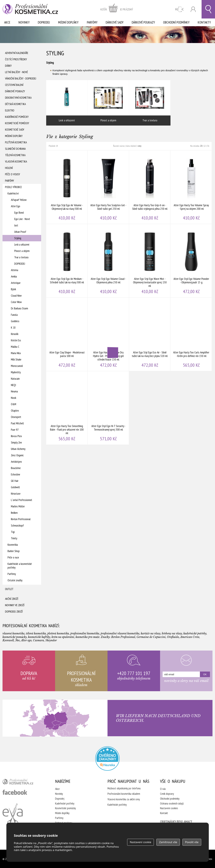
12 (205, 146)
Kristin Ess (16, 340)
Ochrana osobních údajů (172, 803)
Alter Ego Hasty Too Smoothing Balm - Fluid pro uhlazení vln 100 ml (67, 408)
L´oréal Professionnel (21, 500)
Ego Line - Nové (22, 219)
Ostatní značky (15, 580)
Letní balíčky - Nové (16, 72)
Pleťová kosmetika (16, 142)
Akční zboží (12, 599)
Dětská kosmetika (15, 104)
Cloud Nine (16, 296)
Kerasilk (15, 334)
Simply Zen (16, 442)
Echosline (16, 474)
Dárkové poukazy (143, 22)
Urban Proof (20, 232)
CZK (180, 9)
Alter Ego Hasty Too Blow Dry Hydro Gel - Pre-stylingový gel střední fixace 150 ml (108, 334)
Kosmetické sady (15, 130)
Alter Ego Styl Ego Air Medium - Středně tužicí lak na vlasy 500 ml (67, 261)
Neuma (14, 391)
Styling (18, 238)
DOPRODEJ (20, 264)
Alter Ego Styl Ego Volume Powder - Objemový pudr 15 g (191, 261)
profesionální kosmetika (24, 782)
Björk (13, 289)
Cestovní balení (14, 85)
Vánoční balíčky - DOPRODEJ (21, 78)
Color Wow (16, 302)
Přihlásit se (193, 9)
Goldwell (15, 487)
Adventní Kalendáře (17, 53)
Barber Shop (14, 551)
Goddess (15, 321)
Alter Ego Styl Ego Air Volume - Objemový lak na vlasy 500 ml (67, 187)
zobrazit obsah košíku (117, 9)
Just (16, 225)
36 (208, 146)
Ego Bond (19, 213)
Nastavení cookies (169, 808)
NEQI (13, 385)
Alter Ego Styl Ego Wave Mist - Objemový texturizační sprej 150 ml (150, 261)
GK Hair (15, 481)
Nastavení (141, 842)
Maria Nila (16, 353)
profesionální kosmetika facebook (15, 792)
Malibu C (15, 347)
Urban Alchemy (18, 449)
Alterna (15, 270)
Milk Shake (16, 359)
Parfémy (92, 22)
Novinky (24, 22)
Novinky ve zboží (15, 605)
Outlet (9, 589)
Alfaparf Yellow (19, 200)
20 (201, 146)
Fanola (14, 315)
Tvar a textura (21, 257)
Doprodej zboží (14, 612)
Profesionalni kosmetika (107, 759)
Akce (7, 22)
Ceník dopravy (167, 794)
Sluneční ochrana (15, 149)
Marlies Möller (18, 506)
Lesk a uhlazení (22, 245)
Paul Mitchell (17, 423)
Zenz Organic (17, 455)
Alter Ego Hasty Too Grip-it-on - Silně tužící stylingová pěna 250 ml (150, 187)
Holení (9, 168)
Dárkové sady (115, 22)
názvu (122, 146)
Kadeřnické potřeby (65, 803)
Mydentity (16, 372)
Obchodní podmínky (176, 22)
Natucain (15, 379)
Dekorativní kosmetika (18, 98)
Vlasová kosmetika (16, 162)
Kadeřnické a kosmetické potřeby (20, 566)
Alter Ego (16, 206)
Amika (14, 276)
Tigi (13, 532)
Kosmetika (13, 545)
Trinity (14, 538)
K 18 (13, 328)
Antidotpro (16, 462)
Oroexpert (16, 417)
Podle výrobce (13, 187)
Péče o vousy (13, 174)
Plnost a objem (22, 251)
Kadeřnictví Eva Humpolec (13, 814)
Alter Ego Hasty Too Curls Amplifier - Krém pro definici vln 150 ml (191, 334)
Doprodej (44, 22)
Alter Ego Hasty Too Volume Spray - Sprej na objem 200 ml (191, 187)
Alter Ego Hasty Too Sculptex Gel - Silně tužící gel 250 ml (108, 187)
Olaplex (15, 411)
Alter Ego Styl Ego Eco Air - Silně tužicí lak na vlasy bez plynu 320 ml (150, 334)
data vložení (131, 146)
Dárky (8, 66)
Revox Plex (16, 436)
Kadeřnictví (13, 193)
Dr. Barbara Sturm (19, 308)
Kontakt (164, 813)
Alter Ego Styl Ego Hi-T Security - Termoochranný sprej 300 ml (108, 408)
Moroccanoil (17, 366)
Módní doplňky (68, 22)
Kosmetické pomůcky (17, 123)
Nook (14, 398)
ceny (139, 146)
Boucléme (16, 468)
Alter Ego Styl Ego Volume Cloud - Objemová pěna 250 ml (108, 261)
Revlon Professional (21, 519)
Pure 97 (15, 430)
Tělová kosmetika (15, 155)
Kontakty (204, 22)
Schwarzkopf (17, 526)
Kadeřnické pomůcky (17, 117)
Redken (14, 513)
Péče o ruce (13, 557)
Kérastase (16, 494)
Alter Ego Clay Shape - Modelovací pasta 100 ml (67, 334)
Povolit (192, 842)
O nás (163, 789)
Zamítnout (168, 842)
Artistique (16, 283)
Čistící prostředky (16, 59)
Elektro (10, 110)
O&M (14, 404)
